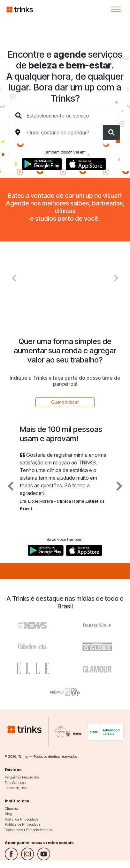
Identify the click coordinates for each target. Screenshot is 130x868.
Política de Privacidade (23, 824)
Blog (8, 814)
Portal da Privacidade (22, 819)
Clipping (11, 808)
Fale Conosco (15, 783)
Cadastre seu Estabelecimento (28, 830)
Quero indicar (65, 402)
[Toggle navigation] (116, 9)
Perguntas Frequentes (22, 777)
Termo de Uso (16, 788)
